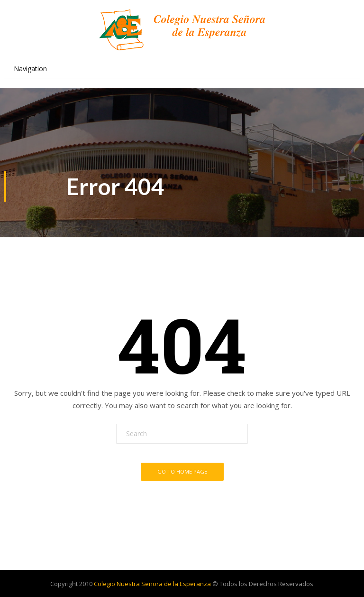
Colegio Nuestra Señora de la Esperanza (152, 584)
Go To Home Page (182, 471)
